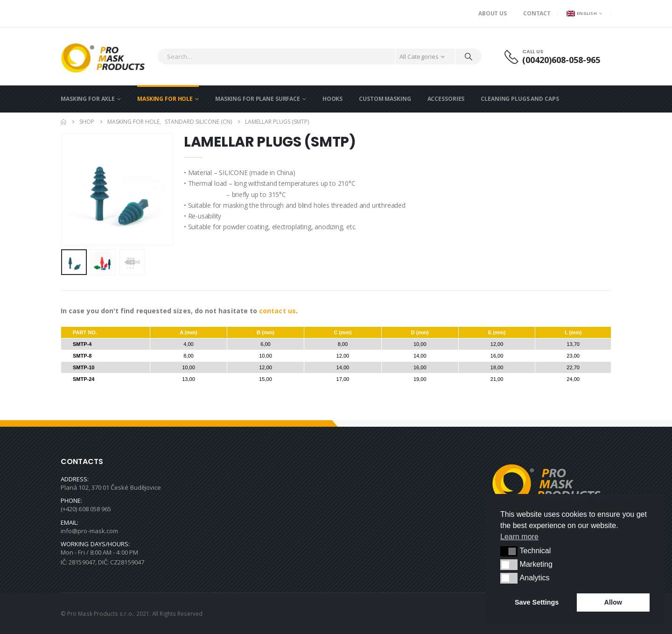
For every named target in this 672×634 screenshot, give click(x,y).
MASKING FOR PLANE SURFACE (258, 99)
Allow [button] (613, 602)
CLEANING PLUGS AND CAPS (520, 99)
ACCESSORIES (446, 99)
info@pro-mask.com (89, 531)
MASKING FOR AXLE (88, 99)
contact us (277, 311)
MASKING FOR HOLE (165, 99)
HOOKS (332, 99)
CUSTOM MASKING (385, 99)
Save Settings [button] (537, 602)
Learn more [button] (519, 537)
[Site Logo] (107, 56)
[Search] (469, 56)
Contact (537, 13)
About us (493, 13)
